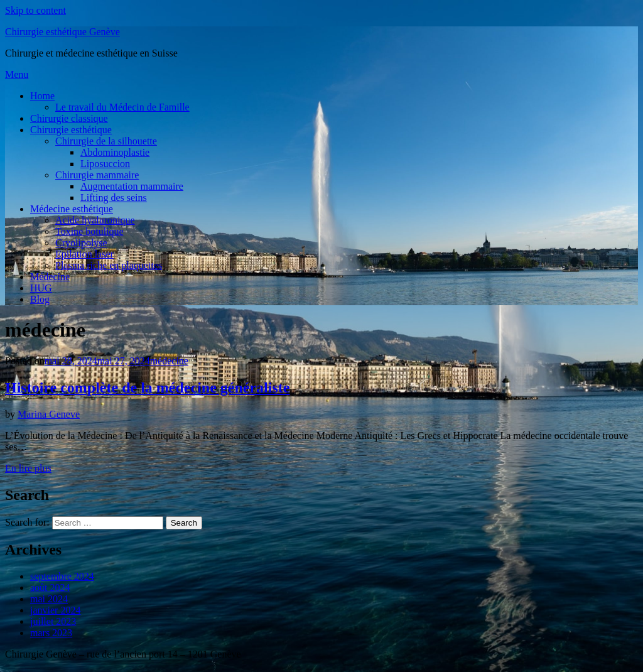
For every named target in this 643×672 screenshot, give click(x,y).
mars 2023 (51, 633)
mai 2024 (49, 599)
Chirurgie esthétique (71, 130)
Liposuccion (105, 164)
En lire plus (28, 468)
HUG (41, 288)
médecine (169, 361)
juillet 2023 (53, 621)
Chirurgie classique (69, 118)
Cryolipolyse (81, 243)
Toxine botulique (89, 231)
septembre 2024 (62, 576)
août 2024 (50, 588)
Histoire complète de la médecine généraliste (147, 387)
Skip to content (35, 10)
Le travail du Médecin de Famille (122, 107)
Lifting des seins (114, 198)
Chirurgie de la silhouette (106, 141)
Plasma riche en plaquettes (109, 265)
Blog (40, 299)
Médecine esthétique (72, 209)
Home (42, 96)
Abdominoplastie (115, 152)
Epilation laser (84, 254)
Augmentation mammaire (132, 186)
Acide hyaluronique (95, 220)
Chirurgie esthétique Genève (62, 32)
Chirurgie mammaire (97, 175)
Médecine (50, 277)
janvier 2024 (55, 610)
